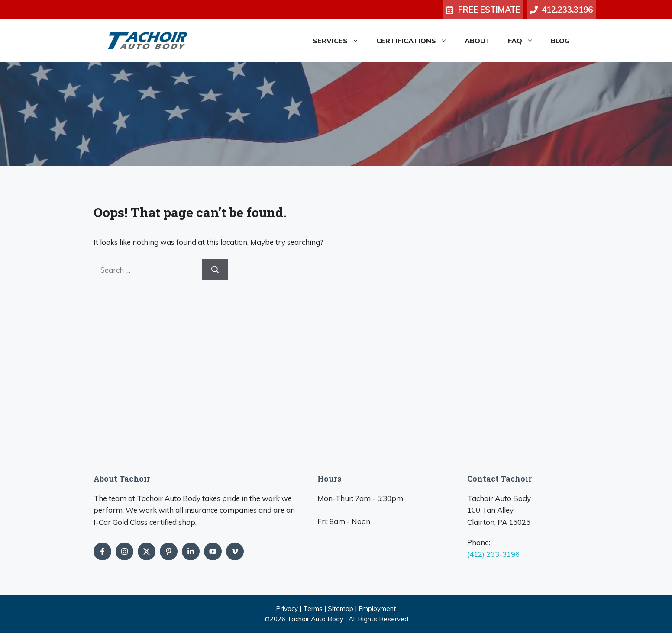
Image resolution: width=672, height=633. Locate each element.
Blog (560, 41)
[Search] (215, 270)
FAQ (525, 41)
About (478, 41)
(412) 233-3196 (493, 554)
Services (340, 41)
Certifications (416, 41)
